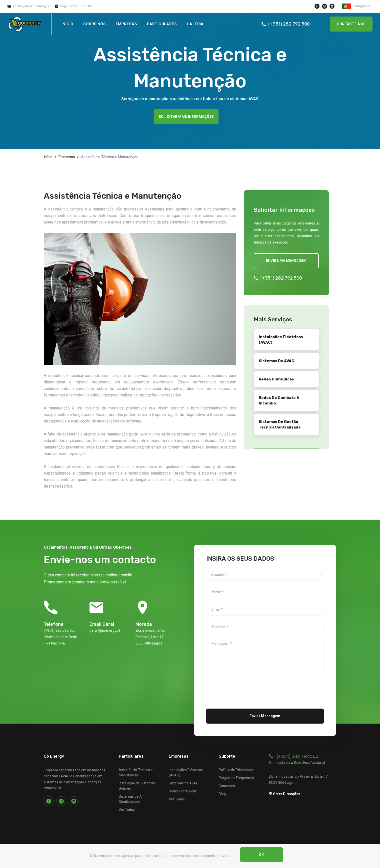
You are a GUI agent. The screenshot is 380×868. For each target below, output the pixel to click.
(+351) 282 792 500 (289, 24)
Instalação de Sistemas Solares (137, 786)
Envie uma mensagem (286, 261)
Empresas (126, 24)
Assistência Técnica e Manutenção (136, 773)
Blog (222, 794)
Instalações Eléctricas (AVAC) (186, 773)
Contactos (227, 786)
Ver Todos (127, 810)
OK (261, 855)
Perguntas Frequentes (236, 778)
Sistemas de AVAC (183, 783)
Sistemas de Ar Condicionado (131, 799)
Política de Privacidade (236, 770)
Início (67, 24)
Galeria (195, 24)
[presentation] (244, 688)
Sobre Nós (94, 24)
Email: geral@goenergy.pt (31, 6)
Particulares (162, 24)
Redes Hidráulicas (183, 791)
